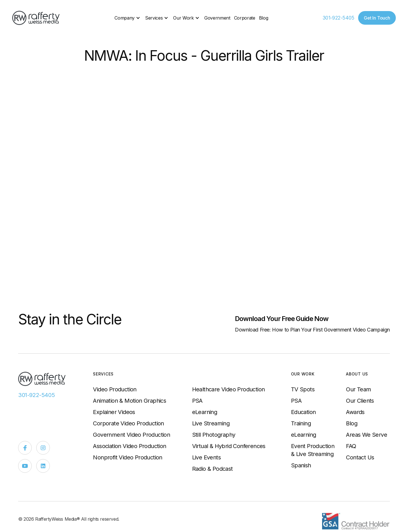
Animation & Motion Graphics (129, 401)
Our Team (358, 389)
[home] (36, 18)
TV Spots (303, 389)
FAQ (351, 446)
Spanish (301, 465)
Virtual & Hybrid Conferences (229, 446)
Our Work (183, 18)
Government (217, 18)
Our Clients (360, 401)
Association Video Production (129, 446)
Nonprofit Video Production (127, 457)
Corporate (245, 18)
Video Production (115, 389)
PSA (197, 401)
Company (125, 18)
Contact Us (360, 457)
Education (303, 412)
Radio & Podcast (212, 469)
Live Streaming (211, 423)
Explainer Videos (114, 412)
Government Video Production (131, 435)
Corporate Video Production (128, 423)
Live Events (206, 457)
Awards (355, 412)
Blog (264, 18)
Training (301, 423)
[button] (128, 18)
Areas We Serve (366, 435)
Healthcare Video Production (229, 389)
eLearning (205, 412)
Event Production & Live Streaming (313, 450)
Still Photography (214, 435)
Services (154, 18)
